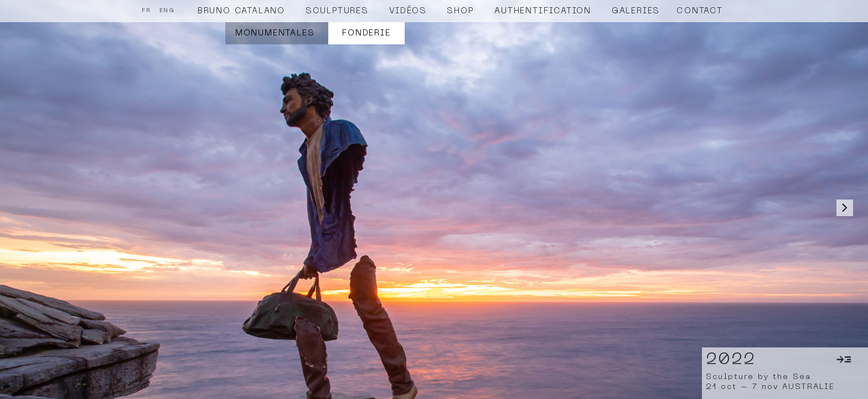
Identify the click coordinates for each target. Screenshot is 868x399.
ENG (167, 11)
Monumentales (275, 33)
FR (146, 11)
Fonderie (366, 33)
